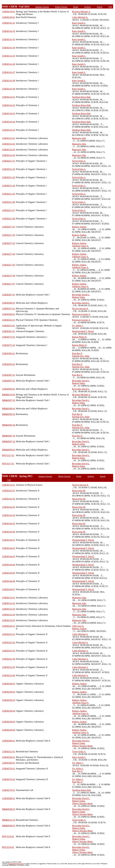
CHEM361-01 (9, 331)
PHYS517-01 (8, 464)
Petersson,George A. (81, 314)
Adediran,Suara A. (80, 246)
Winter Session (61, 7)
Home (76, 7)
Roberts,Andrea (79, 227)
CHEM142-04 (9, 515)
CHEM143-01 (9, 97)
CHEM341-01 (9, 320)
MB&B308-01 (9, 809)
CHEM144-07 (9, 589)
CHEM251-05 (9, 194)
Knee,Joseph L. (79, 23)
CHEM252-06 (9, 675)
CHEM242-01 (9, 626)
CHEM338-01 (9, 757)
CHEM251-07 (9, 210)
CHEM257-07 (9, 284)
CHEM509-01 (9, 389)
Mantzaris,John (79, 138)
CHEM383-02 (9, 364)
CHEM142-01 (9, 491)
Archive (87, 7)
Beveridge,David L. (81, 295)
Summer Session (42, 7)
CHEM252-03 (9, 651)
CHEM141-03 (9, 39)
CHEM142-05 (9, 524)
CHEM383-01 (9, 353)
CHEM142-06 (9, 532)
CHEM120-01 (9, 17)
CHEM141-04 (9, 48)
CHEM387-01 (9, 375)
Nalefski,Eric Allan (81, 356)
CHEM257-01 (9, 227)
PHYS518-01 (8, 847)
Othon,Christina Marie (83, 746)
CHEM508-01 (9, 798)
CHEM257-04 (9, 254)
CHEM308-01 (9, 741)
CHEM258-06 (9, 730)
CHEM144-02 (9, 548)
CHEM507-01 (9, 381)
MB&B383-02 (9, 425)
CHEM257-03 (9, 243)
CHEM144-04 (9, 565)
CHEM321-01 (9, 752)
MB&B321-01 (9, 820)
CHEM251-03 (9, 177)
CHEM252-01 (9, 634)
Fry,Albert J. (78, 326)
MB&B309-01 (9, 409)
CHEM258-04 (9, 711)
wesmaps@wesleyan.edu (15, 864)
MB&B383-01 (9, 414)
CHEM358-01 (9, 763)
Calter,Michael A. (80, 17)
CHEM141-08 (9, 81)
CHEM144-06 (9, 581)
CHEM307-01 (9, 295)
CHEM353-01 (9, 326)
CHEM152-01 (9, 138)
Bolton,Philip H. (79, 337)
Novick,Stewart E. (80, 309)
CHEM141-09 (9, 89)
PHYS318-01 (8, 836)
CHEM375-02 (9, 345)
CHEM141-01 (9, 23)
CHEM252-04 (9, 659)
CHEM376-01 (9, 769)
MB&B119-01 (9, 395)
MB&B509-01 (9, 450)
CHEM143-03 (9, 114)
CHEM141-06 (9, 64)
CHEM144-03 (9, 556)
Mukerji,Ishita (79, 297)
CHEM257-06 (9, 276)
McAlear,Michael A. (81, 12)
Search (100, 7)
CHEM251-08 (9, 219)
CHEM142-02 (9, 499)
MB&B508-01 (9, 826)
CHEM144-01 (9, 540)
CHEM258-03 (9, 700)
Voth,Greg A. (78, 626)
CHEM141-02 (9, 31)
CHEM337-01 (9, 309)
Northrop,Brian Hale (81, 97)
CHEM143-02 (9, 105)
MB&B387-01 (9, 436)
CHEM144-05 (9, 573)
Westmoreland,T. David (83, 331)
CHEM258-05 (9, 722)
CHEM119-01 (8, 12)
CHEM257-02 (9, 235)
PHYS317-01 (8, 455)
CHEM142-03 (9, 507)
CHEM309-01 (9, 303)
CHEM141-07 (9, 72)
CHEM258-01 (9, 684)
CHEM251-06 (9, 202)
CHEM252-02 (9, 642)
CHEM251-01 (9, 161)
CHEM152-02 (9, 144)
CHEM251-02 (9, 169)
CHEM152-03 (9, 150)
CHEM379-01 (9, 790)
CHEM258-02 (9, 692)
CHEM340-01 (9, 314)
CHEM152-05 (9, 620)
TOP (110, 7)
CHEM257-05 (9, 265)
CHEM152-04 (9, 155)
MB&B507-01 (9, 441)
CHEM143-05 (9, 130)
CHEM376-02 (9, 779)
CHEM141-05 (9, 56)
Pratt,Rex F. (77, 353)
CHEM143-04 (9, 122)
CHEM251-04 (9, 186)
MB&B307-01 (9, 400)
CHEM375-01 (9, 337)
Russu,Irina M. (79, 491)
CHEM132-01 (9, 485)
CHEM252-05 (9, 667)
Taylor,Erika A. (79, 161)
